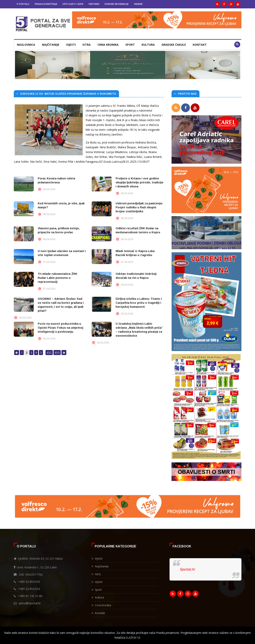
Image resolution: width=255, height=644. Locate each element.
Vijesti (71, 45)
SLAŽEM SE (133, 638)
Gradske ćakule (174, 45)
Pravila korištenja (46, 4)
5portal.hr (187, 568)
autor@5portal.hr (30, 602)
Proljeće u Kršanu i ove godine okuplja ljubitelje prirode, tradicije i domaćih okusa (139, 182)
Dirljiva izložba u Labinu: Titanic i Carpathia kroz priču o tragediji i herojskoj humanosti (139, 303)
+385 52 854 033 (29, 580)
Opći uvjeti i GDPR (73, 4)
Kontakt (200, 45)
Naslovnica (26, 45)
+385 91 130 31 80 (30, 595)
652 (49, 353)
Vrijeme (138, 4)
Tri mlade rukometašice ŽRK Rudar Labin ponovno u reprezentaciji (58, 278)
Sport (130, 45)
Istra (87, 45)
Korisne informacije (117, 4)
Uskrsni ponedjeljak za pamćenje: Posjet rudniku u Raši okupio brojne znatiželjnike (139, 207)
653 (57, 353)
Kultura (148, 45)
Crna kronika (108, 45)
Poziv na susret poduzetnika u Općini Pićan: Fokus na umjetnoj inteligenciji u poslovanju (61, 328)
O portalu (23, 4)
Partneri (94, 4)
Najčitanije (51, 45)
